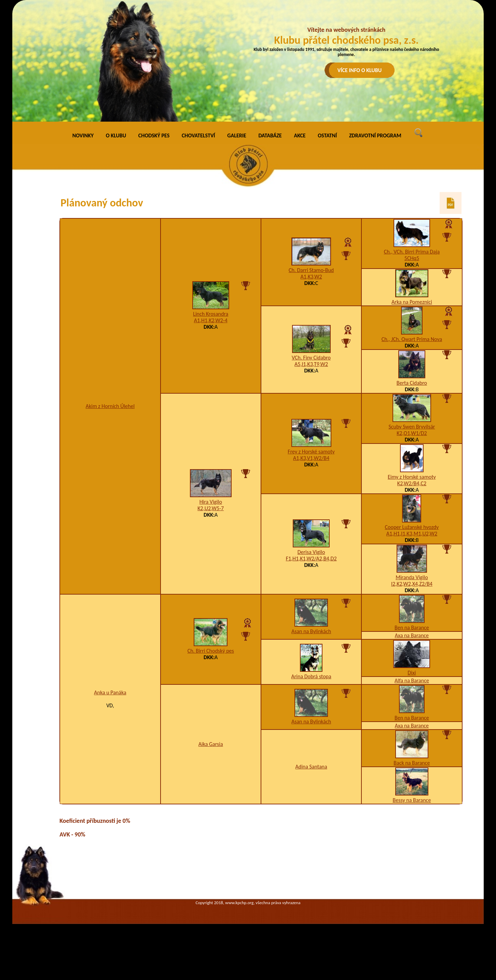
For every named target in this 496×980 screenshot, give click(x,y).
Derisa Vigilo (311, 552)
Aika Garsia (211, 744)
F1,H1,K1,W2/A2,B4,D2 (311, 559)
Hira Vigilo (211, 502)
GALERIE (237, 135)
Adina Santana (311, 767)
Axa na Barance (412, 635)
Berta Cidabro (412, 383)
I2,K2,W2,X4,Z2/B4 (412, 584)
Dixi (412, 673)
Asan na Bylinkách (311, 631)
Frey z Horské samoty (311, 452)
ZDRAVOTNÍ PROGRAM (375, 135)
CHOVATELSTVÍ (198, 135)
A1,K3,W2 (311, 277)
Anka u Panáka (110, 692)
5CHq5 (412, 258)
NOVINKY (83, 135)
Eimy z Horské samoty (412, 477)
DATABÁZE (270, 135)
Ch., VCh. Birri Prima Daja (412, 252)
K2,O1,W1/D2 (412, 433)
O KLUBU (116, 135)
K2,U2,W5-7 (211, 508)
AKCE (300, 135)
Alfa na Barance (412, 680)
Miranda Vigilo (412, 577)
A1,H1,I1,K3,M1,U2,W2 (412, 534)
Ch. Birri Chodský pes (211, 651)
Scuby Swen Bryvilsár (412, 427)
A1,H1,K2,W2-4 (211, 320)
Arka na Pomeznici (412, 302)
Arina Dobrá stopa (311, 676)
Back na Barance (412, 763)
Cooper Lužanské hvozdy (412, 527)
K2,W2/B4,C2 (412, 483)
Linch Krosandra (211, 314)
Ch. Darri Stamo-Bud (311, 270)
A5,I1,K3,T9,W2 (311, 364)
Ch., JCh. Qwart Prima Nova (412, 339)
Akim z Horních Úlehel (110, 406)
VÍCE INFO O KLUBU (360, 70)
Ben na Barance (412, 628)
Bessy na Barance (412, 800)
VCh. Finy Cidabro (311, 358)
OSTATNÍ (327, 135)
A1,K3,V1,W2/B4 (311, 458)
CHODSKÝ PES (154, 135)
